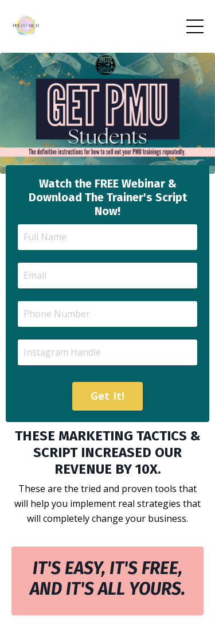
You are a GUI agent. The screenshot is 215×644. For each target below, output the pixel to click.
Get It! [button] (108, 396)
